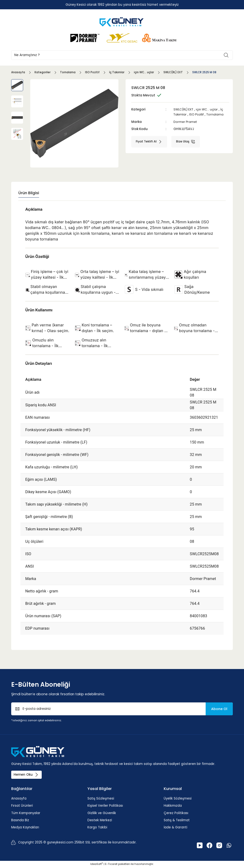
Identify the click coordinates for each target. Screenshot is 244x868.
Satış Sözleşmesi (101, 799)
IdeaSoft (97, 864)
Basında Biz (20, 821)
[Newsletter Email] (122, 709)
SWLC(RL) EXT (184, 109)
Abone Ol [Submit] (219, 709)
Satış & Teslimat (177, 821)
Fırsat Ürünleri (22, 806)
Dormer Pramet (186, 122)
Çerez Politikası (176, 813)
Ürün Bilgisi (29, 193)
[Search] (122, 55)
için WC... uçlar (209, 109)
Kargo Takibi (97, 828)
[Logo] (122, 22)
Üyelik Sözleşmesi (178, 799)
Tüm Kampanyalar (26, 813)
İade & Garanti (175, 828)
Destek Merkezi (100, 821)
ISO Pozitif (198, 114)
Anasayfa (19, 799)
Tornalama (217, 114)
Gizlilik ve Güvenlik (102, 813)
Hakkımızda (173, 806)
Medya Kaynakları (25, 828)
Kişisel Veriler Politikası (105, 806)
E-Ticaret (111, 864)
